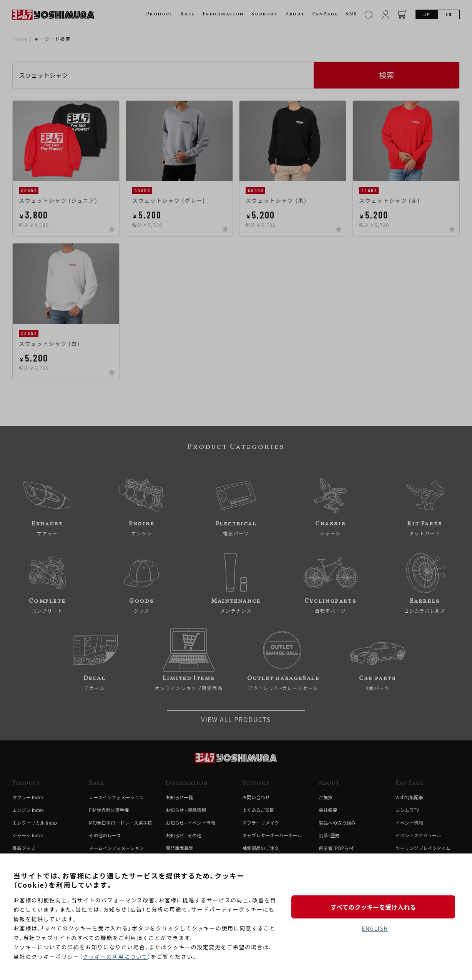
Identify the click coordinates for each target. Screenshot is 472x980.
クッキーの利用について (116, 957)
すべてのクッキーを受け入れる (375, 907)
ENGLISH (375, 929)
